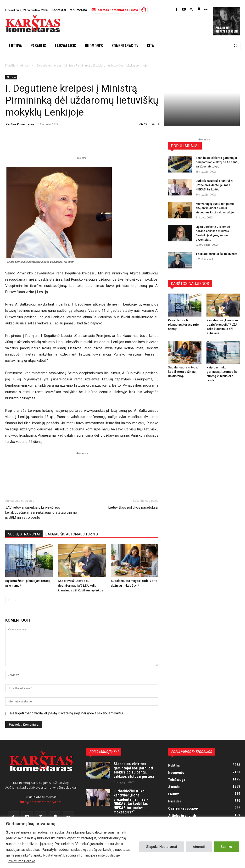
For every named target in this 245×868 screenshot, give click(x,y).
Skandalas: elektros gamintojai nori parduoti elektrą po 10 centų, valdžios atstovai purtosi (134, 770)
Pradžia (10, 65)
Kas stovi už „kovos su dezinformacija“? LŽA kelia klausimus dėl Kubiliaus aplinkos (81, 586)
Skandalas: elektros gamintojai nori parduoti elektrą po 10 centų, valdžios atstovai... (217, 162)
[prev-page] (8, 600)
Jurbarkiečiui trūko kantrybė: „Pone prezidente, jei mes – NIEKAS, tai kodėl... (214, 185)
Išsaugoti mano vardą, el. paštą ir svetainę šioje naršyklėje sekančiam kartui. (67, 713)
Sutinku (226, 847)
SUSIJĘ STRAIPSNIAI (24, 534)
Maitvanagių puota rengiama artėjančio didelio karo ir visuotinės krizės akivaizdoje (215, 208)
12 (156, 124)
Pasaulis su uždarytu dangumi (226, 29)
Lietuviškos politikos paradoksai (133, 507)
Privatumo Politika (21, 861)
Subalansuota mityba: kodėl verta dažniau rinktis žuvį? (183, 372)
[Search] (236, 46)
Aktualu (25, 65)
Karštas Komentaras (20, 124)
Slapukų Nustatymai (162, 847)
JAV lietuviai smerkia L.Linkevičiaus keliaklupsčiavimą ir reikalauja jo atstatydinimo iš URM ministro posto (41, 512)
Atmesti (199, 847)
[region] (122, 842)
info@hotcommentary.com (41, 802)
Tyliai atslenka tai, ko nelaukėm (216, 254)
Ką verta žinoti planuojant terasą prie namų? (183, 325)
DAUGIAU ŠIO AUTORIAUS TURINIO (72, 534)
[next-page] (16, 600)
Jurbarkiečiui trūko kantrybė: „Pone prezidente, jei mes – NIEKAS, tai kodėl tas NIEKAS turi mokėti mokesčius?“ (131, 802)
